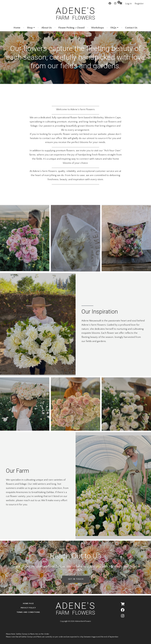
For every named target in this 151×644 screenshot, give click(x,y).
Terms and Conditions (28, 612)
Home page (28, 604)
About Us (47, 28)
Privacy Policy (28, 608)
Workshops (98, 28)
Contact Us (131, 28)
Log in (128, 3)
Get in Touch (76, 579)
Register (139, 3)
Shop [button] (30, 28)
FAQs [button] (113, 28)
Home (17, 28)
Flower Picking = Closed (71, 28)
